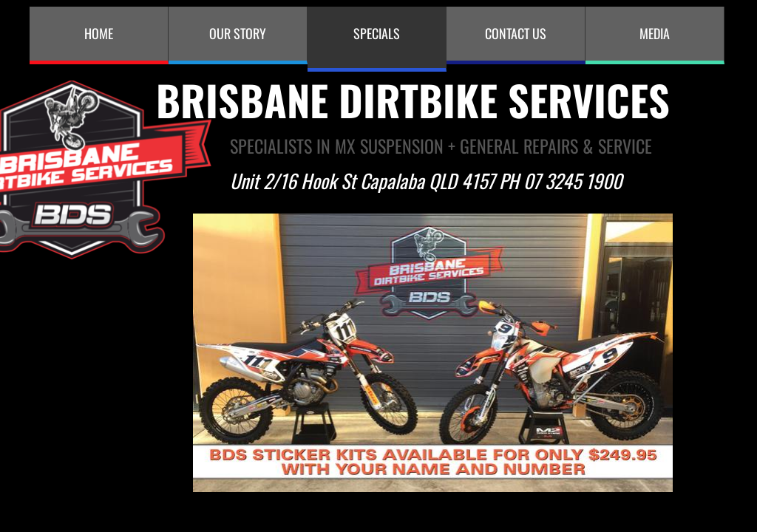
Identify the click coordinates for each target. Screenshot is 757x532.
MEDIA (655, 33)
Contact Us (516, 33)
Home (99, 33)
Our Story (238, 33)
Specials (377, 33)
